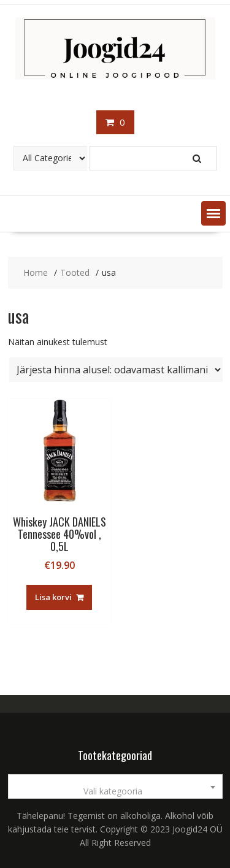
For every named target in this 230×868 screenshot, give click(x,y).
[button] (213, 213)
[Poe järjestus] (116, 370)
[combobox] (115, 786)
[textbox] (115, 791)
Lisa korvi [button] (53, 597)
